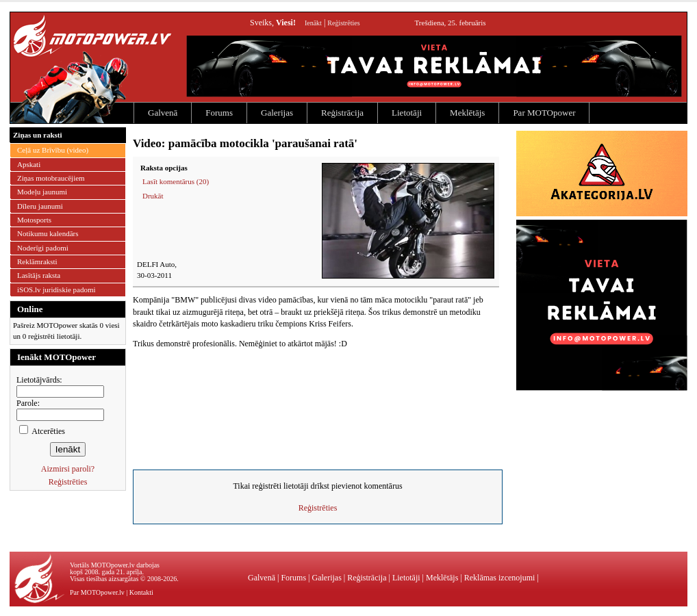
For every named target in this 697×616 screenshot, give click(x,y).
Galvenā (163, 113)
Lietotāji (407, 113)
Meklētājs (467, 113)
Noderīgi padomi (43, 248)
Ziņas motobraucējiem (51, 178)
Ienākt (313, 23)
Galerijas (277, 113)
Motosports (34, 220)
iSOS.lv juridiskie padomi (56, 290)
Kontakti (141, 592)
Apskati (29, 164)
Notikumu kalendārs (48, 233)
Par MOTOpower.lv (97, 592)
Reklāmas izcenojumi (500, 578)
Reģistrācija (342, 113)
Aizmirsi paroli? (68, 469)
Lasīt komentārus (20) (176, 181)
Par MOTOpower (544, 113)
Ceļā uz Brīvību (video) (53, 150)
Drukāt (153, 196)
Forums (219, 113)
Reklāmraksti (37, 261)
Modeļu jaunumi (42, 192)
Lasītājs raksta (39, 275)
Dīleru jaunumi (40, 206)
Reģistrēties (343, 23)
